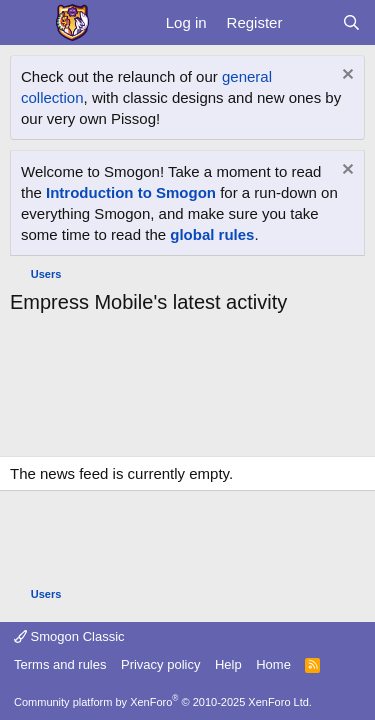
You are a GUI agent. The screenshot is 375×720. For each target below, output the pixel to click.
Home (273, 664)
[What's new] (311, 22)
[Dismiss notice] (345, 76)
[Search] (351, 22)
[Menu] (27, 23)
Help (228, 664)
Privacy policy (160, 664)
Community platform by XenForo (163, 702)
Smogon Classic (69, 636)
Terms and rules (60, 664)
